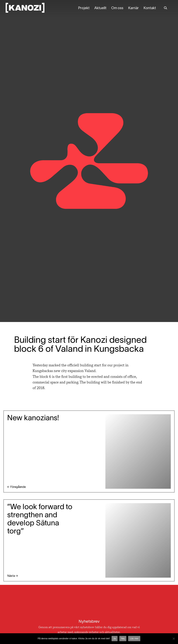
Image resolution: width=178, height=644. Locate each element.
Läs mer (134, 638)
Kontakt (150, 8)
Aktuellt (100, 8)
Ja (115, 638)
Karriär (133, 8)
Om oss (117, 8)
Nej (123, 638)
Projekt (84, 8)
